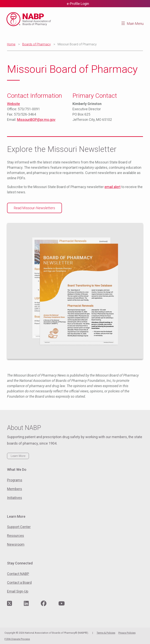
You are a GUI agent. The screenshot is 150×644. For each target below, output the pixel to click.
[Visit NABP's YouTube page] (62, 604)
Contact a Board (19, 583)
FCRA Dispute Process (17, 639)
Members (15, 489)
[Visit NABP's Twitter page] (9, 604)
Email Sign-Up (18, 591)
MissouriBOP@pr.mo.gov (36, 120)
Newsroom (16, 544)
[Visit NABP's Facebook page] (44, 604)
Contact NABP (18, 574)
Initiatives (15, 498)
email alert (112, 187)
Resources (16, 536)
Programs (15, 480)
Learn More (18, 456)
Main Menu (135, 24)
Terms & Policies (106, 633)
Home (11, 44)
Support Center (19, 527)
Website (13, 104)
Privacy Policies (127, 633)
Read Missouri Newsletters (34, 208)
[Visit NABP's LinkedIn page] (26, 604)
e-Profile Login (78, 4)
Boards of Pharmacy (37, 44)
